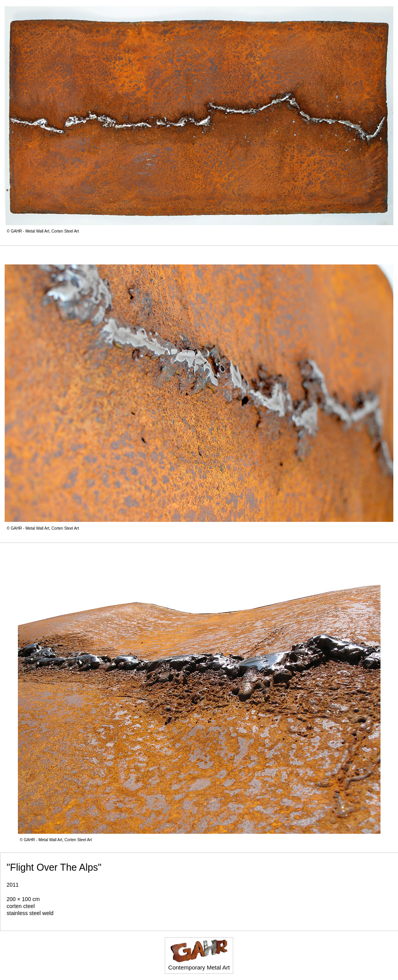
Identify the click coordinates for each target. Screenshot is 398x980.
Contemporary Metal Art (199, 955)
